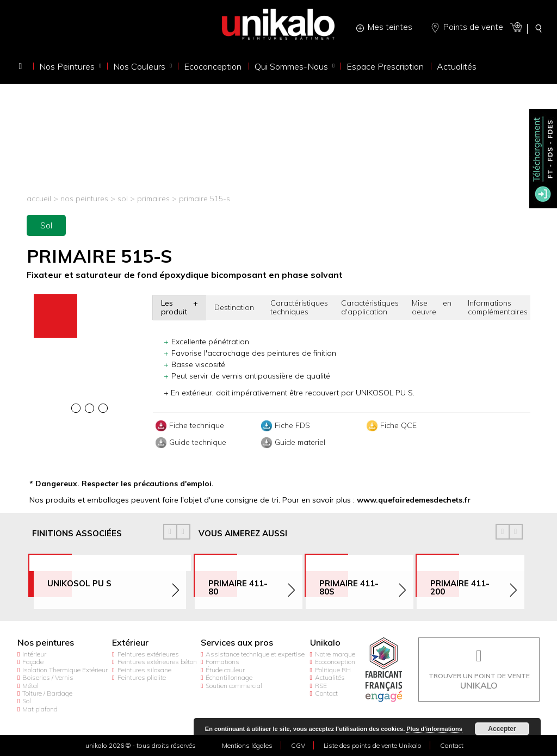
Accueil (39, 199)
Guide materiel (292, 443)
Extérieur (130, 643)
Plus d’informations (434, 729)
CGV (298, 745)
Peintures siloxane (144, 670)
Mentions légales (247, 745)
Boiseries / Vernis (48, 677)
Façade (33, 662)
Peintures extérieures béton (157, 662)
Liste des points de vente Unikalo (373, 745)
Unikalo (325, 643)
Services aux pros (237, 643)
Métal (30, 686)
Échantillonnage (229, 677)
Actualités (330, 677)
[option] (90, 296)
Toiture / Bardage (47, 693)
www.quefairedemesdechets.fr (414, 500)
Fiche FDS (284, 426)
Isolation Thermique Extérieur (65, 670)
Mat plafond (40, 709)
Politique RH (333, 670)
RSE (321, 686)
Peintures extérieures (148, 654)
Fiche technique (188, 426)
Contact (326, 693)
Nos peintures (84, 199)
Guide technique (190, 443)
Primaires (154, 199)
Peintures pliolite (142, 677)
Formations (222, 662)
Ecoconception (335, 662)
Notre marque (335, 654)
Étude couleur (225, 670)
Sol (123, 199)
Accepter (502, 729)
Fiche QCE (390, 426)
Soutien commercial (234, 686)
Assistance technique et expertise (255, 654)
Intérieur (34, 654)
